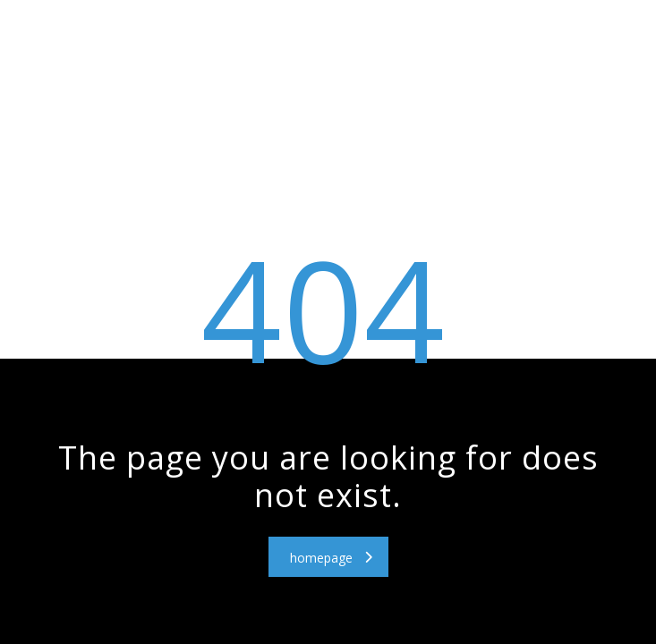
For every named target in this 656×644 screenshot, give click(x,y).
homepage (331, 558)
